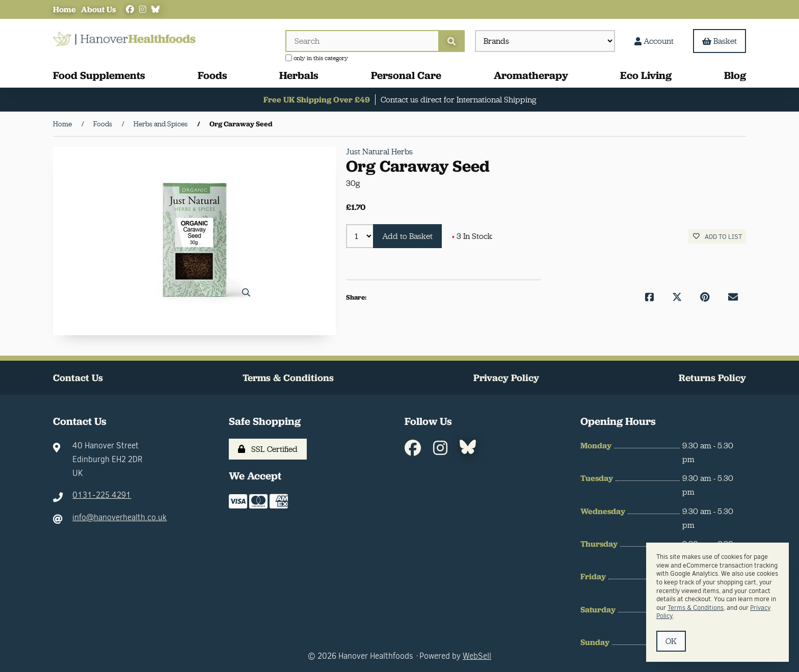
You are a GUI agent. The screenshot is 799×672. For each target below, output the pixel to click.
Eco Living (646, 75)
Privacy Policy (506, 378)
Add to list (717, 237)
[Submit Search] (451, 41)
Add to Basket (407, 236)
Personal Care (406, 75)
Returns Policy (712, 378)
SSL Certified (268, 449)
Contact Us (78, 378)
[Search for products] (362, 41)
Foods (212, 75)
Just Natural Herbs (379, 152)
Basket (720, 41)
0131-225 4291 (102, 495)
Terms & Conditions (288, 378)
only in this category (317, 58)
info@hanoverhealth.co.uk (119, 517)
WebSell (477, 656)
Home (64, 9)
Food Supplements (99, 75)
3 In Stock (472, 236)
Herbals (299, 75)
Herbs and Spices (161, 124)
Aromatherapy (531, 75)
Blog (735, 75)
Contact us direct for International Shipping (458, 100)
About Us (98, 9)
